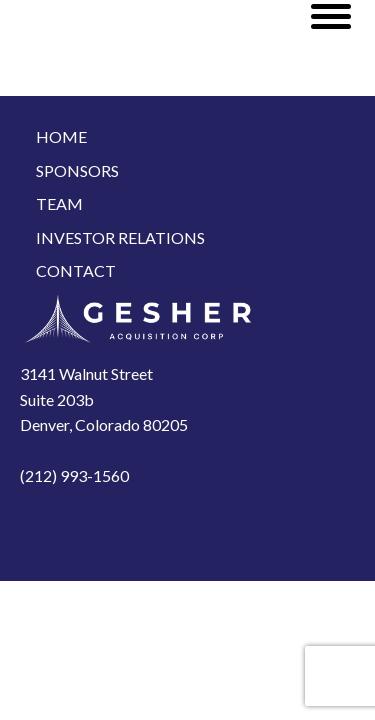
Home (61, 136)
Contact (76, 270)
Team (59, 203)
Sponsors (77, 170)
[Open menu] (331, 16)
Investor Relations (120, 237)
